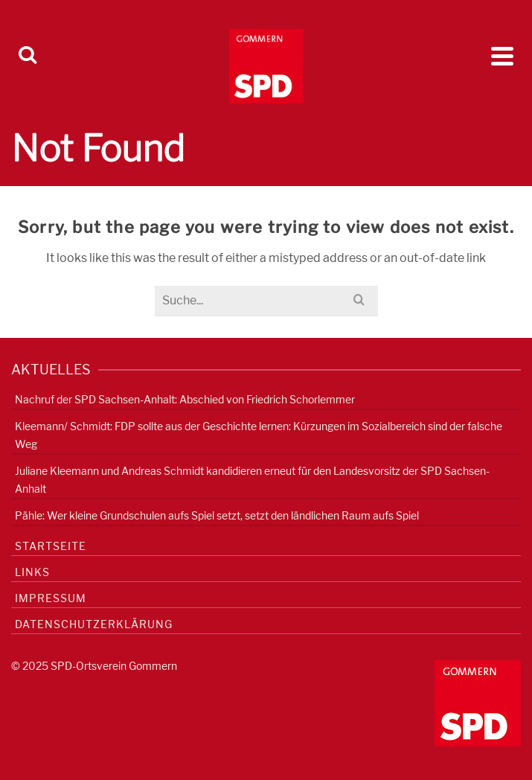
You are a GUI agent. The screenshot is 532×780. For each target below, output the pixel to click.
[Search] (28, 56)
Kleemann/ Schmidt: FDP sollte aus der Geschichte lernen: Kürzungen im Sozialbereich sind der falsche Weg (259, 435)
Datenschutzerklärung (94, 624)
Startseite (51, 546)
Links (32, 572)
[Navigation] (502, 56)
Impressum (51, 598)
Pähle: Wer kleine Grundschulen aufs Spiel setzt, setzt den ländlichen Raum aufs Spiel (217, 515)
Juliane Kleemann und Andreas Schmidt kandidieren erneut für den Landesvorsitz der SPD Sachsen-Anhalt (252, 480)
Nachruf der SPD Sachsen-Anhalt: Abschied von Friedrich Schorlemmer (185, 399)
